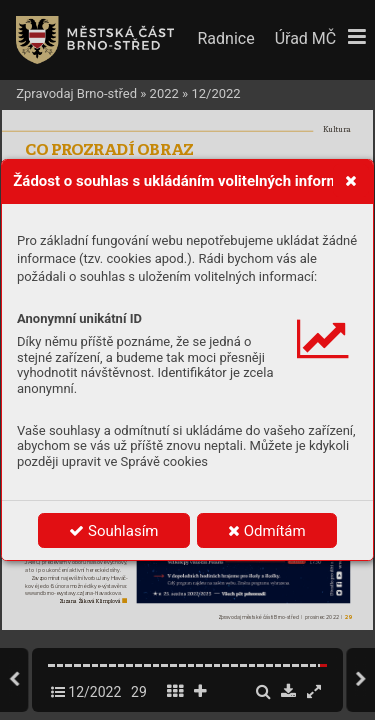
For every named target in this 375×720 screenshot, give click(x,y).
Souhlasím (113, 531)
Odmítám (267, 531)
